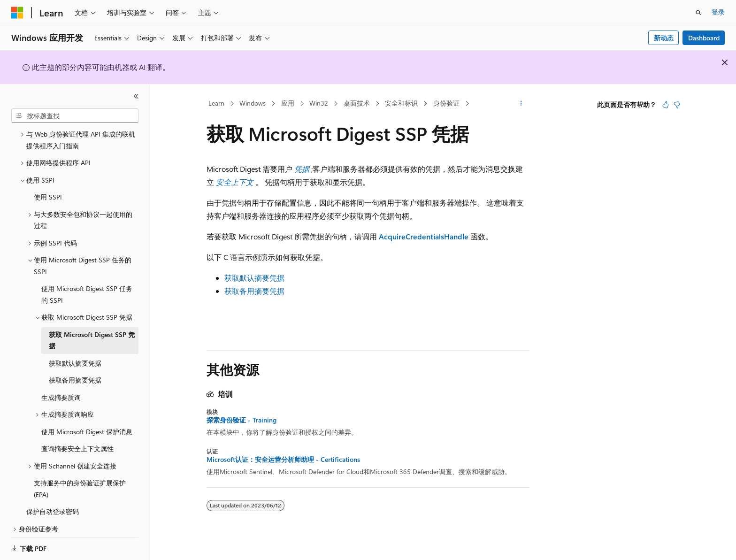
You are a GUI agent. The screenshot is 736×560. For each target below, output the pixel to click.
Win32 (319, 103)
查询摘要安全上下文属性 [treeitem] (77, 437)
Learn (216, 103)
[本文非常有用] (666, 105)
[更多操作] (521, 104)
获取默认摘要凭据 (254, 278)
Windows (253, 103)
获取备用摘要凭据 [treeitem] (75, 369)
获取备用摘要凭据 (254, 291)
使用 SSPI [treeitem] (48, 186)
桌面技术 (357, 103)
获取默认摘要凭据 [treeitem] (75, 352)
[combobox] (75, 116)
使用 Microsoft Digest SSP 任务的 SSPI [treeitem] (87, 283)
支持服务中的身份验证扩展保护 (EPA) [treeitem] (80, 477)
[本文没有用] (677, 105)
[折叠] (136, 96)
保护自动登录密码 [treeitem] (53, 500)
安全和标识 (401, 103)
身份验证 (446, 103)
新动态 (664, 38)
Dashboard (704, 38)
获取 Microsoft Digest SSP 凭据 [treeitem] (92, 329)
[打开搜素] (698, 13)
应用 (288, 103)
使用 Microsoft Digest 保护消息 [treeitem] (87, 420)
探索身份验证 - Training (241, 420)
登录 (718, 12)
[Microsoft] (17, 13)
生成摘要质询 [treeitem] (61, 386)
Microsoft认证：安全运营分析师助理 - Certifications (283, 460)
